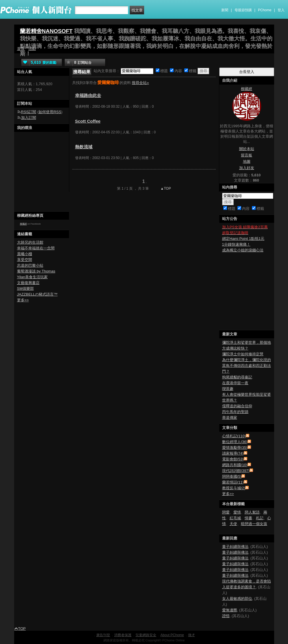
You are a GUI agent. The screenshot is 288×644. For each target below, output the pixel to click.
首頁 (21, 49)
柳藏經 (23, 224)
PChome (265, 10)
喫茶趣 (228, 389)
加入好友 (247, 168)
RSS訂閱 (29, 112)
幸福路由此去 (88, 95)
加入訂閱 (29, 118)
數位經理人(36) (235, 442)
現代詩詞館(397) (236, 471)
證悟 (226, 616)
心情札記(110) (234, 436)
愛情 (237, 512)
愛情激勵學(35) (235, 448)
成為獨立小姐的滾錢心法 (243, 250)
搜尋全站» (140, 83)
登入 (281, 10)
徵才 (192, 635)
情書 (248, 518)
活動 (32, 49)
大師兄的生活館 (30, 242)
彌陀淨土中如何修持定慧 (243, 354)
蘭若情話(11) (233, 482)
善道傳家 (230, 418)
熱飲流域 (84, 147)
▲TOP (165, 188)
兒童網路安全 (146, 635)
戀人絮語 (252, 512)
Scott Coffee (88, 121)
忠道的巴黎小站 (30, 265)
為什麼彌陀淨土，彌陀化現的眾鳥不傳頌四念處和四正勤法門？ (247, 366)
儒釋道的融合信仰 (237, 406)
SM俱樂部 (26, 289)
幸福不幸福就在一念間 (36, 248)
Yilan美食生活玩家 (32, 277)
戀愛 (226, 512)
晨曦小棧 (25, 254)
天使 (233, 524)
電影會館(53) (233, 459)
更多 (228, 494)
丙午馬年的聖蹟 (235, 412)
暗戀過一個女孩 (254, 524)
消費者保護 (123, 635)
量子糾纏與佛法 (235, 547)
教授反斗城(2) (234, 488)
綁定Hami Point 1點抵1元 (243, 239)
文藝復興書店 (28, 283)
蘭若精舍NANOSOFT (46, 31)
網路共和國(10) (235, 465)
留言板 (247, 155)
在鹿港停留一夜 (235, 383)
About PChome (172, 635)
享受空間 (25, 260)
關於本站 (247, 149)
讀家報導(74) (233, 453)
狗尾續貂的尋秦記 (237, 377)
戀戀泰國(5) (232, 476)
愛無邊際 (230, 610)
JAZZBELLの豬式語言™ (37, 294)
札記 (260, 518)
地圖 (247, 162)
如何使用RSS (50, 112)
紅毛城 (235, 518)
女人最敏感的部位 (237, 599)
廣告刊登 (103, 635)
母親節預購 (243, 10)
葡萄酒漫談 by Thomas (36, 271)
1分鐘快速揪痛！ (236, 244)
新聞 (225, 10)
